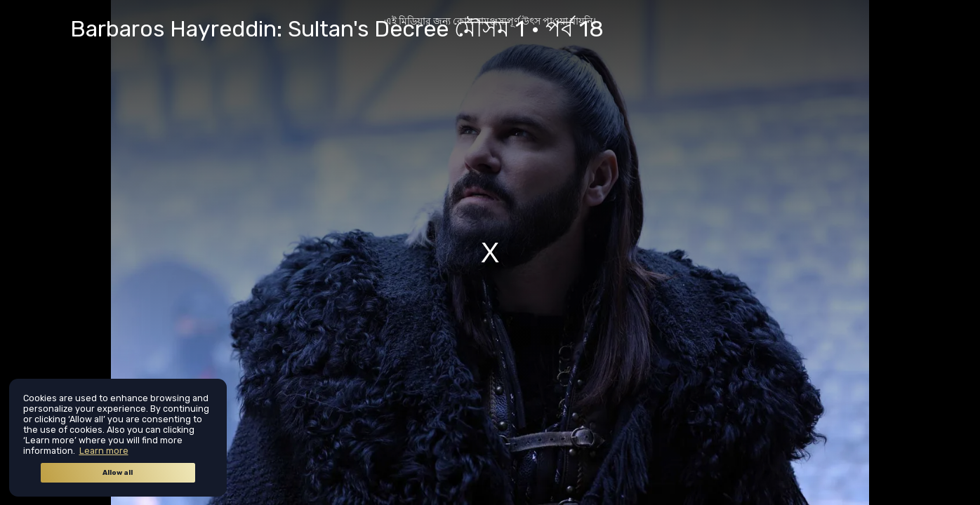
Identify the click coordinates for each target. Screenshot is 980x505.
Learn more (104, 451)
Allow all (118, 473)
